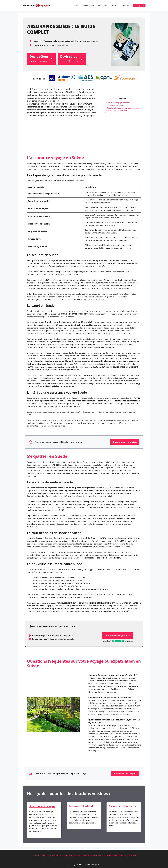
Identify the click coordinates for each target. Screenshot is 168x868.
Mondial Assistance (115, 855)
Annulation (126, 5)
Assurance (42, 806)
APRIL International (73, 855)
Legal (45, 855)
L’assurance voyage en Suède (118, 103)
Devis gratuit (139, 5)
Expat (76, 5)
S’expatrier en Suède (115, 105)
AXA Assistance (90, 855)
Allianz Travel (131, 855)
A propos (37, 855)
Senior (115, 5)
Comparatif (103, 5)
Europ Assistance (56, 855)
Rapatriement (88, 5)
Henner (102, 855)
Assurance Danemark (122, 806)
